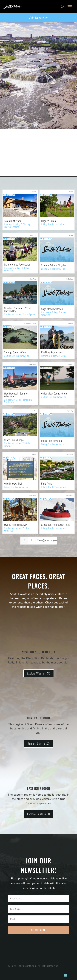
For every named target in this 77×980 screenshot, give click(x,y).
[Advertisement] (38, 153)
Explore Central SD (39, 744)
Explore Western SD (39, 673)
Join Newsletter (38, 18)
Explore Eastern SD (38, 814)
